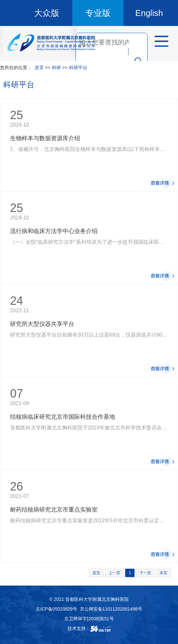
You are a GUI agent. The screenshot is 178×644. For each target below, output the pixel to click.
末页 (163, 573)
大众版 (47, 13)
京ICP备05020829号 (56, 609)
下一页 (145, 573)
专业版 (98, 13)
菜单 (159, 42)
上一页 (114, 573)
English (149, 13)
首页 (39, 68)
